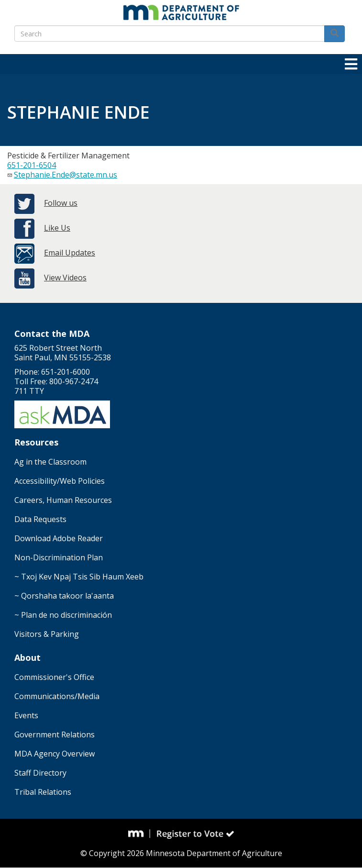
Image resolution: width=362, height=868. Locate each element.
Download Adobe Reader (59, 538)
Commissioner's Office (54, 677)
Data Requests (40, 519)
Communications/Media (57, 696)
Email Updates (70, 253)
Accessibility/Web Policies (60, 481)
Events (26, 715)
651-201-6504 (32, 165)
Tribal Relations (43, 792)
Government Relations (55, 734)
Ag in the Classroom (50, 462)
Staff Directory (40, 773)
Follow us (61, 203)
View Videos (65, 278)
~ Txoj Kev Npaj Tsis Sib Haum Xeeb (79, 577)
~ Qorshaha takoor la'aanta (64, 596)
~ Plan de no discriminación (63, 615)
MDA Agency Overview (55, 754)
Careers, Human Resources (63, 500)
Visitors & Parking (47, 634)
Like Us (57, 228)
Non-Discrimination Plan (59, 557)
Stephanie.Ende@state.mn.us (66, 175)
